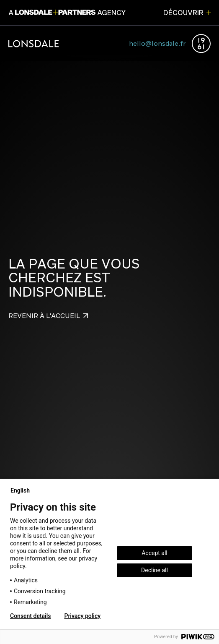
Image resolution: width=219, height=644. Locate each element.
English (23, 490)
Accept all (155, 553)
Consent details (30, 616)
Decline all (155, 570)
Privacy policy (82, 616)
